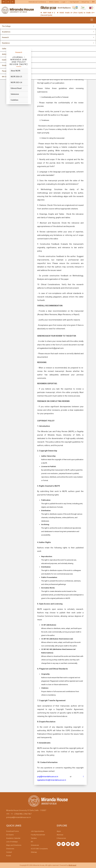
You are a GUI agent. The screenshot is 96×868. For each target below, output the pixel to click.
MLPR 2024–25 (16, 77)
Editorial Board (16, 88)
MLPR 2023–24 (16, 82)
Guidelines (14, 100)
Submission (15, 94)
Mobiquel (72, 865)
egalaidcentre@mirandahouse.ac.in (52, 780)
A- (13, 2)
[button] (64, 2)
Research (19, 52)
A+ (4, 2)
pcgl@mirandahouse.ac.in (48, 777)
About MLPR (15, 71)
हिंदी (93, 2)
